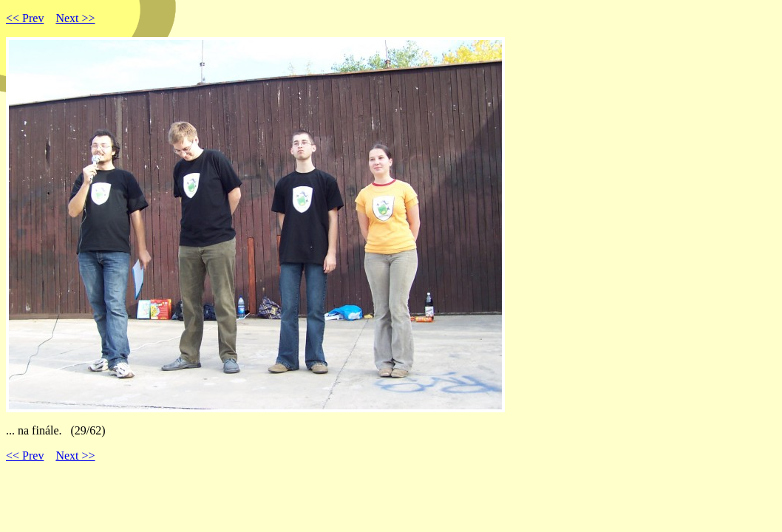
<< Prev (25, 18)
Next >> (75, 18)
